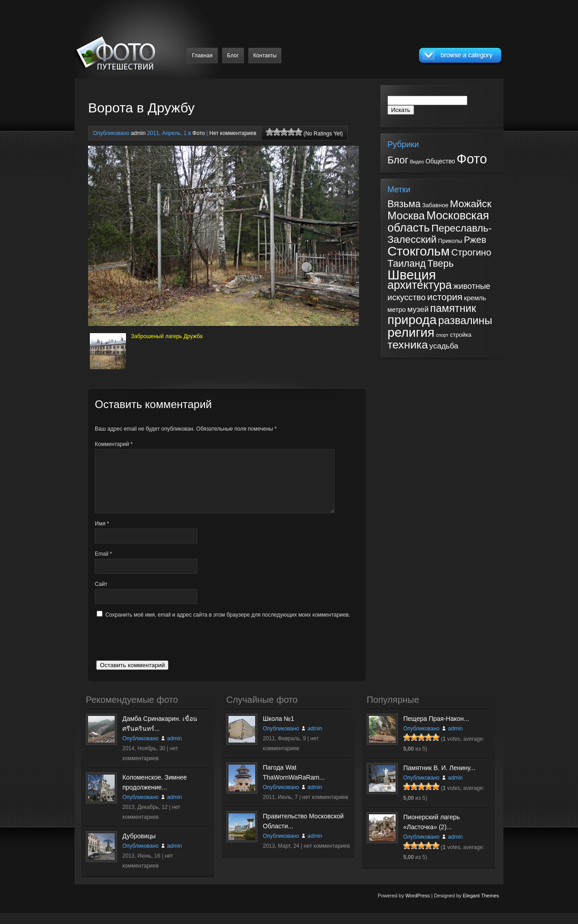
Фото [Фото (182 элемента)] (472, 159)
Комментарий (114, 444)
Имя (102, 534)
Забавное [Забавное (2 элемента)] (435, 205)
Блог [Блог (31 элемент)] (398, 160)
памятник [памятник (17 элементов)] (453, 308)
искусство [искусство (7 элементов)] (407, 297)
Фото (199, 133)
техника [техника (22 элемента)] (408, 345)
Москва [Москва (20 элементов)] (406, 216)
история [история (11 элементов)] (445, 297)
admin (138, 133)
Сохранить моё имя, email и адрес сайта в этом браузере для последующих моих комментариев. (228, 626)
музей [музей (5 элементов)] (418, 309)
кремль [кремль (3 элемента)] (475, 298)
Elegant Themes (481, 906)
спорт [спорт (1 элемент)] (442, 335)
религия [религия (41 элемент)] (411, 332)
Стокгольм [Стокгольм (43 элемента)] (419, 251)
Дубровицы (139, 847)
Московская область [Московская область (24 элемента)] (438, 221)
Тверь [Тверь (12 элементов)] (440, 264)
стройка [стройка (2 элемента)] (461, 335)
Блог (233, 56)
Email (103, 565)
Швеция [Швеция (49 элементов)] (412, 275)
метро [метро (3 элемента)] (397, 310)
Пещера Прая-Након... (436, 729)
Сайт (101, 595)
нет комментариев (325, 808)
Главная (202, 56)
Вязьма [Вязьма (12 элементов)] (404, 204)
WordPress (418, 906)
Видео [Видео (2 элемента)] (417, 162)
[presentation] (163, 654)
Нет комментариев (233, 133)
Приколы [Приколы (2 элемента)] (450, 241)
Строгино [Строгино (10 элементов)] (471, 252)
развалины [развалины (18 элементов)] (465, 320)
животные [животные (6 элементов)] (472, 286)
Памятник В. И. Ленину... (439, 779)
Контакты (265, 56)
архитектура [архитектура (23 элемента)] (420, 285)
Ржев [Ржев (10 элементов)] (475, 239)
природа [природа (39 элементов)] (412, 320)
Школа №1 (278, 729)
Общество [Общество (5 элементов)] (440, 161)
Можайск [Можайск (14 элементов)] (471, 204)
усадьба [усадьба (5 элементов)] (444, 346)
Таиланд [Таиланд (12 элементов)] (407, 264)
